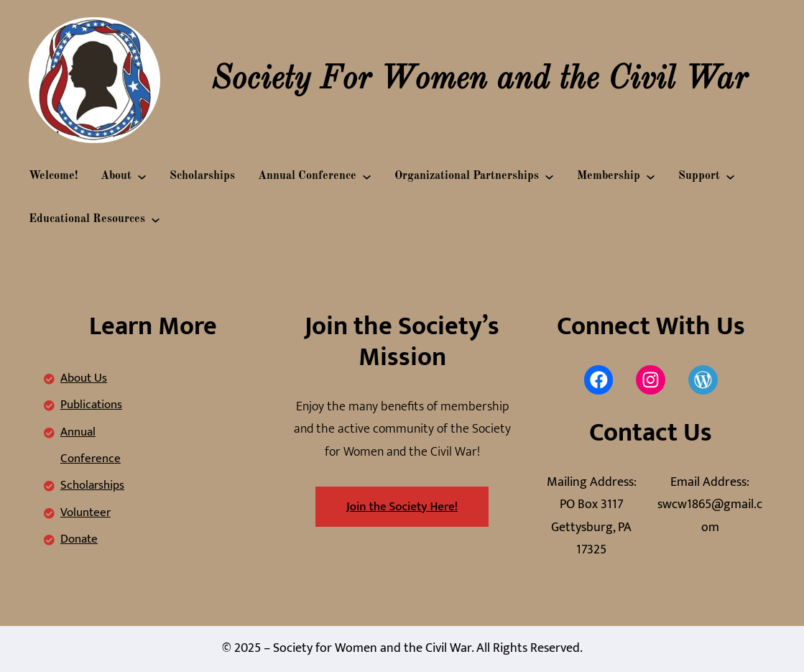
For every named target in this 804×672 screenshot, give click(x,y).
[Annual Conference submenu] (367, 176)
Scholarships (92, 485)
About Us (84, 378)
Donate (79, 539)
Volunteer (86, 512)
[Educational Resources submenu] (156, 220)
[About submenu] (142, 176)
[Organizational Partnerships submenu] (549, 176)
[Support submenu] (730, 176)
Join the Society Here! (402, 507)
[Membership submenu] (651, 176)
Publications (91, 405)
